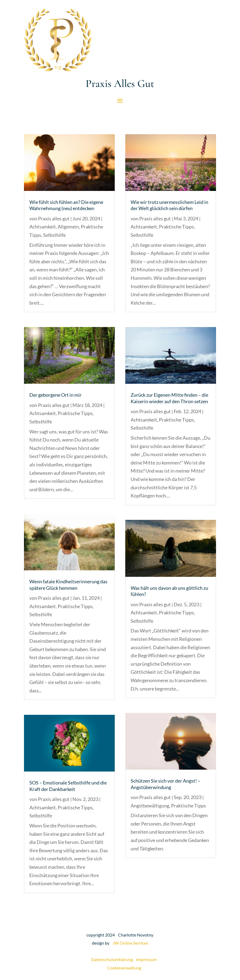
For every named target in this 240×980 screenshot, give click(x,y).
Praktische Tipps (75, 413)
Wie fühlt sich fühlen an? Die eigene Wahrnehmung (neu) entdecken (66, 205)
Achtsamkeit (43, 227)
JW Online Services (130, 943)
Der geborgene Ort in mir (55, 395)
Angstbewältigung (150, 806)
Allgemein (68, 227)
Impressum (146, 959)
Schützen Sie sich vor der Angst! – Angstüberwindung (166, 784)
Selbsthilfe (54, 235)
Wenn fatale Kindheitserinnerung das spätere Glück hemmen (68, 585)
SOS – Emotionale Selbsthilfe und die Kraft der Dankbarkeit (68, 786)
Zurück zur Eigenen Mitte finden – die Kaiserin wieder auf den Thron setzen (169, 398)
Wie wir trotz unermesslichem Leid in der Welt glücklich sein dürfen (169, 205)
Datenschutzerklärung (114, 959)
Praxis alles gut (54, 218)
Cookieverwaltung (124, 968)
